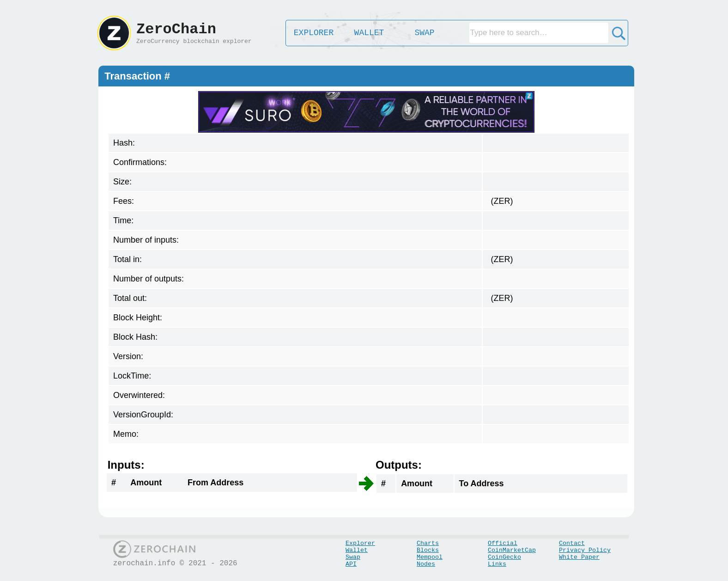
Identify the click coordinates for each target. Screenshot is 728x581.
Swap (353, 557)
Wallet (357, 550)
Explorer (360, 543)
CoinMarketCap (512, 550)
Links (497, 564)
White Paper (579, 557)
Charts (428, 543)
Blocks (428, 550)
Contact (572, 543)
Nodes (426, 564)
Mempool (430, 557)
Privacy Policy (585, 550)
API (351, 564)
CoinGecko (504, 557)
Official (503, 543)
